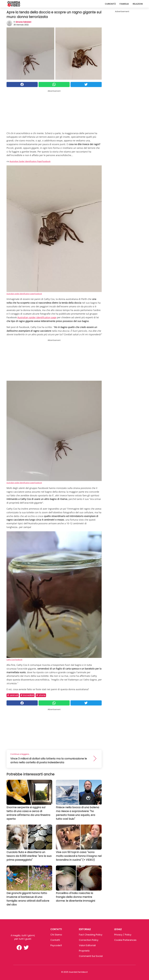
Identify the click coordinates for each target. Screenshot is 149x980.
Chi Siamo (56, 935)
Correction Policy (89, 940)
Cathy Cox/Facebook (14, 660)
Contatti (55, 940)
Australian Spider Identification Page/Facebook (30, 161)
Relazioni (138, 4)
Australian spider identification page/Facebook (24, 294)
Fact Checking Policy (91, 935)
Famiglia (124, 4)
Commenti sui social (91, 956)
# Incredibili (27, 695)
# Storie (41, 695)
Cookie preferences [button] (125, 940)
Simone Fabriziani (23, 22)
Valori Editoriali (87, 945)
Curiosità (110, 4)
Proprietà (84, 951)
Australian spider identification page (37, 317)
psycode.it (56, 945)
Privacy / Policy (123, 935)
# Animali (13, 695)
